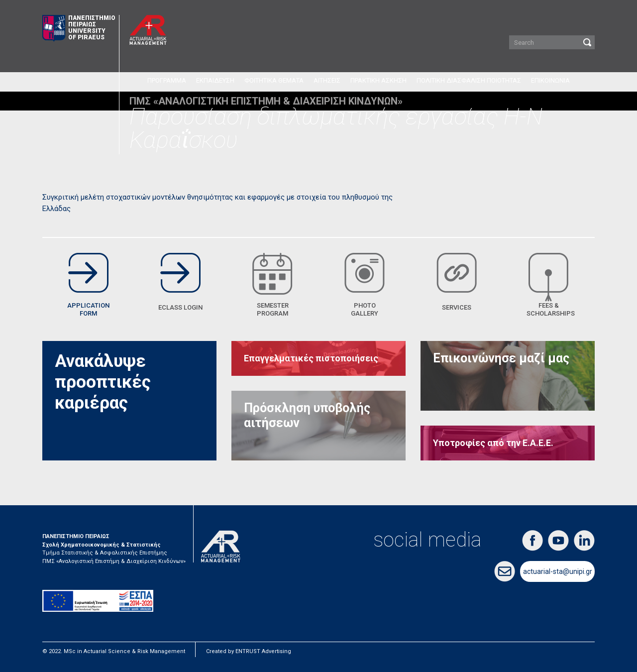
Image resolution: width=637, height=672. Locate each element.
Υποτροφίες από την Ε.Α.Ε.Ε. (493, 443)
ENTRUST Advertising (263, 651)
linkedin (584, 541)
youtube (558, 541)
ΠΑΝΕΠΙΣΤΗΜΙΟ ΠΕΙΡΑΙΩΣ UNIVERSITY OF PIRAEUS (79, 29)
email (505, 571)
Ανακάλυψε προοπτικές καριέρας (103, 382)
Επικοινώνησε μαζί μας (501, 358)
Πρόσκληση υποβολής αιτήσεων (307, 415)
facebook (532, 541)
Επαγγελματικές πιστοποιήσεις (311, 358)
